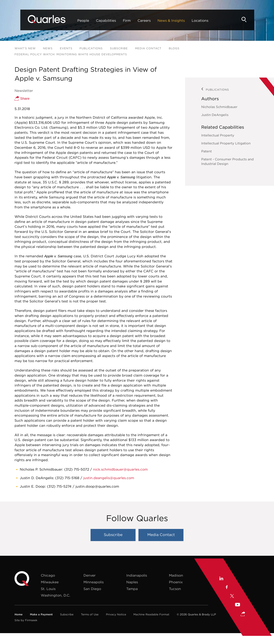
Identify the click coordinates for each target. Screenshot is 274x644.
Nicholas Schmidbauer (219, 107)
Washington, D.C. (56, 595)
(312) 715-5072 (77, 469)
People (73, 20)
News (48, 48)
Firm (117, 20)
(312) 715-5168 (68, 478)
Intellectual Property (218, 135)
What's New (25, 48)
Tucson (175, 589)
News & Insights (161, 20)
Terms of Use (90, 614)
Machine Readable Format (151, 614)
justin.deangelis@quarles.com (109, 478)
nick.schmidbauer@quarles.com (120, 469)
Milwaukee (50, 582)
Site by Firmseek (26, 620)
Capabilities (96, 20)
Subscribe (119, 48)
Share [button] (22, 98)
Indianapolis (137, 575)
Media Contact (148, 48)
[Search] (253, 19)
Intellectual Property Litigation (226, 143)
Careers (134, 20)
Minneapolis (94, 582)
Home (19, 614)
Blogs (174, 48)
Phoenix (176, 582)
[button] (243, 611)
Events (66, 48)
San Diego (92, 589)
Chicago (48, 575)
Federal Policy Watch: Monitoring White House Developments (71, 54)
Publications (91, 48)
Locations (190, 20)
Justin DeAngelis (215, 115)
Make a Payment (41, 614)
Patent (206, 151)
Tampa (132, 589)
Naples (132, 582)
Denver (90, 575)
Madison (176, 575)
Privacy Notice (116, 614)
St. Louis (48, 589)
